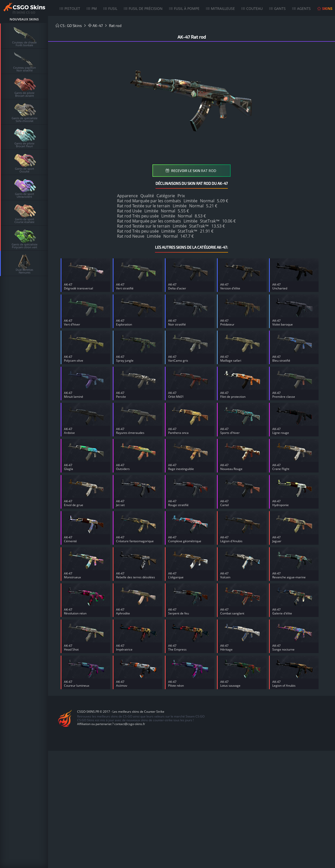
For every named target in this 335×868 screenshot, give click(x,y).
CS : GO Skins (69, 26)
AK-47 (95, 26)
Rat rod (115, 26)
